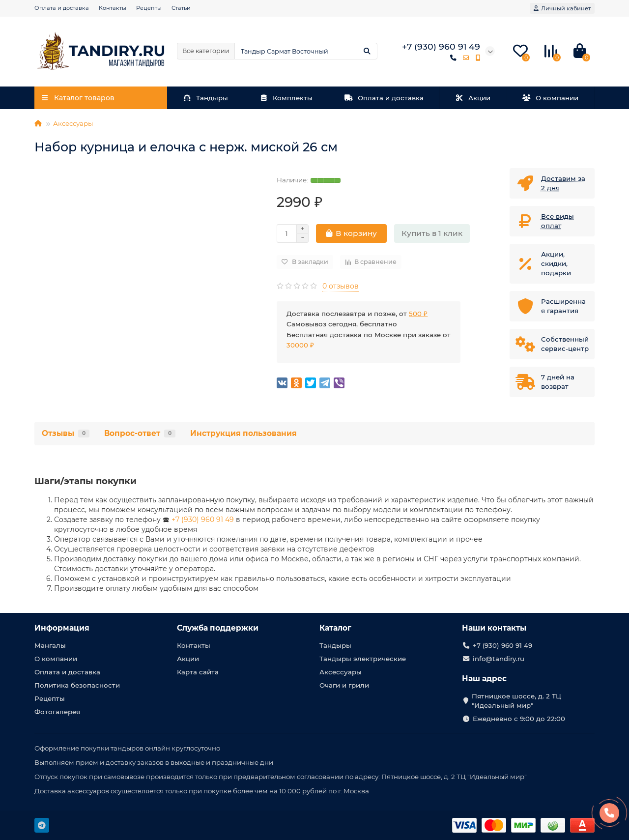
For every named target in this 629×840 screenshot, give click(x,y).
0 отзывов (341, 286)
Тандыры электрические (363, 659)
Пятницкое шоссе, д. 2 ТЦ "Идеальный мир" (516, 701)
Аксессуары (73, 123)
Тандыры (205, 98)
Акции (473, 98)
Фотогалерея (57, 712)
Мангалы (50, 645)
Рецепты (149, 8)
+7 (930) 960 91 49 (203, 520)
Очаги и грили (344, 685)
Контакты (113, 8)
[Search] (306, 51)
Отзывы (66, 433)
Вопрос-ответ (140, 433)
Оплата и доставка (62, 8)
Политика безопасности (77, 685)
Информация (62, 628)
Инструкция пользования (243, 433)
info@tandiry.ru (499, 659)
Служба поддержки (218, 628)
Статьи (181, 8)
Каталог (335, 628)
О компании (550, 98)
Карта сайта (198, 672)
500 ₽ (418, 314)
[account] (562, 8)
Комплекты (286, 98)
